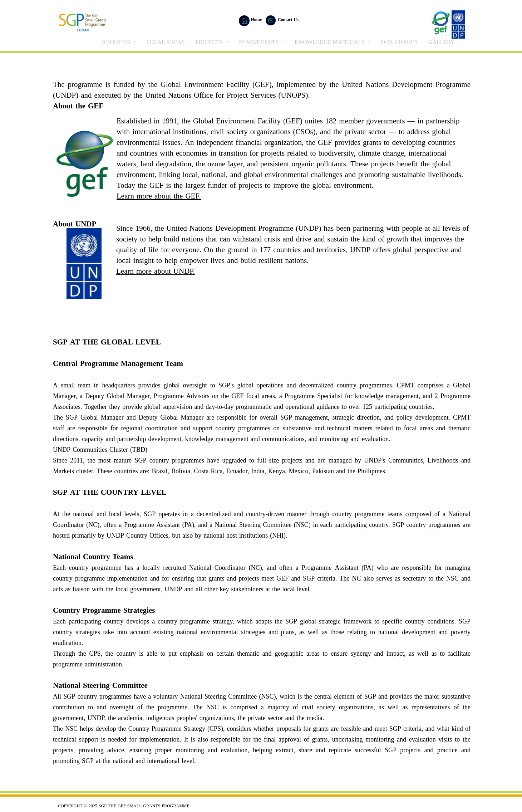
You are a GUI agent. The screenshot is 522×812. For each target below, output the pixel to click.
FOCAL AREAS (165, 42)
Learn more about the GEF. (159, 197)
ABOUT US (116, 42)
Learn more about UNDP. (156, 272)
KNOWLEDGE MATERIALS (330, 42)
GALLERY (442, 42)
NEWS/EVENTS (259, 42)
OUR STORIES (399, 42)
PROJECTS (209, 42)
